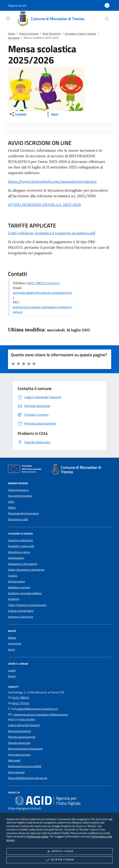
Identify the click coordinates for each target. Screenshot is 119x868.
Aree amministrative (20, 496)
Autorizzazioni (16, 558)
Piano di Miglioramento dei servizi (28, 778)
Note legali (14, 760)
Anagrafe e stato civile (21, 546)
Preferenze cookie (38, 836)
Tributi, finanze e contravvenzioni (27, 605)
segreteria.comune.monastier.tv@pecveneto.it (41, 715)
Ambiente (14, 599)
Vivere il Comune (29, 34)
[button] (17, 5)
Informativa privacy (19, 755)
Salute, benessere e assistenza (26, 570)
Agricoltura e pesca (19, 552)
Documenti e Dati (18, 519)
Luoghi (12, 670)
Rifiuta (59, 851)
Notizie (12, 638)
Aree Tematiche (52, 34)
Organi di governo (18, 490)
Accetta (59, 860)
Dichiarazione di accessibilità (25, 766)
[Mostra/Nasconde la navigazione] (8, 18)
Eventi (12, 676)
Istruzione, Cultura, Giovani (80, 34)
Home (11, 34)
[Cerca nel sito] (107, 19)
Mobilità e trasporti (19, 587)
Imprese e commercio (21, 617)
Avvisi (11, 649)
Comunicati (15, 643)
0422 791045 (21, 703)
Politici (12, 508)
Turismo (13, 576)
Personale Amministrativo (23, 513)
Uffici (11, 502)
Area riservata (16, 772)
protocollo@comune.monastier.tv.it (37, 709)
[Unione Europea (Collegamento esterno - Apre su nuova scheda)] (26, 470)
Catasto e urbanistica (20, 540)
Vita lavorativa (16, 581)
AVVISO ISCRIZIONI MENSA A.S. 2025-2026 (44, 205)
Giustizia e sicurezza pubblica (25, 593)
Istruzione (14, 38)
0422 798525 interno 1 (43, 283)
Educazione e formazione (23, 564)
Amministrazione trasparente (25, 749)
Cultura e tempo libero (21, 611)
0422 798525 (21, 698)
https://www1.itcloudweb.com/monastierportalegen (52, 182)
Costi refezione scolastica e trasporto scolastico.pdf (52, 233)
